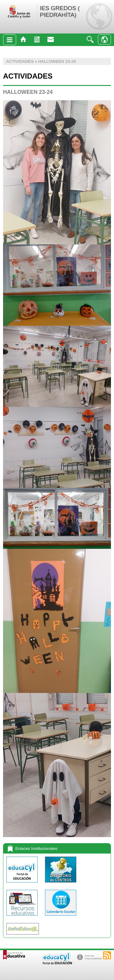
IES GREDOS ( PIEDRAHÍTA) (60, 11)
